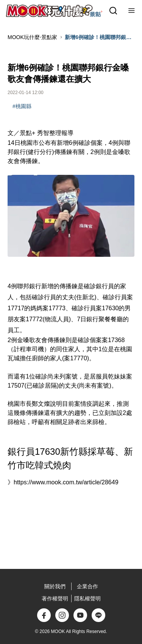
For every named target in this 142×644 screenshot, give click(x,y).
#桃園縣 (22, 106)
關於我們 (55, 586)
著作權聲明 (55, 598)
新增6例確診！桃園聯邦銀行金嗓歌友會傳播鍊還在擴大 (98, 38)
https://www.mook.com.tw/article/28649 (66, 482)
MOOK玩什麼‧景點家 (32, 37)
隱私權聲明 (87, 598)
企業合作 (87, 586)
